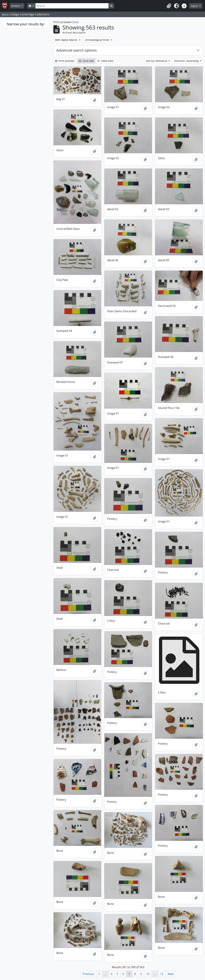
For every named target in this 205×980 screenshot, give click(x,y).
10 (148, 974)
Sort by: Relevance (157, 61)
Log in (195, 6)
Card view (86, 61)
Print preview (65, 61)
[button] (169, 6)
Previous (88, 974)
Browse (16, 6)
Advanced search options (77, 50)
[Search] (72, 6)
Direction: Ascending (187, 61)
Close (75, 22)
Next (171, 974)
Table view (105, 61)
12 (162, 974)
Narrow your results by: (26, 24)
